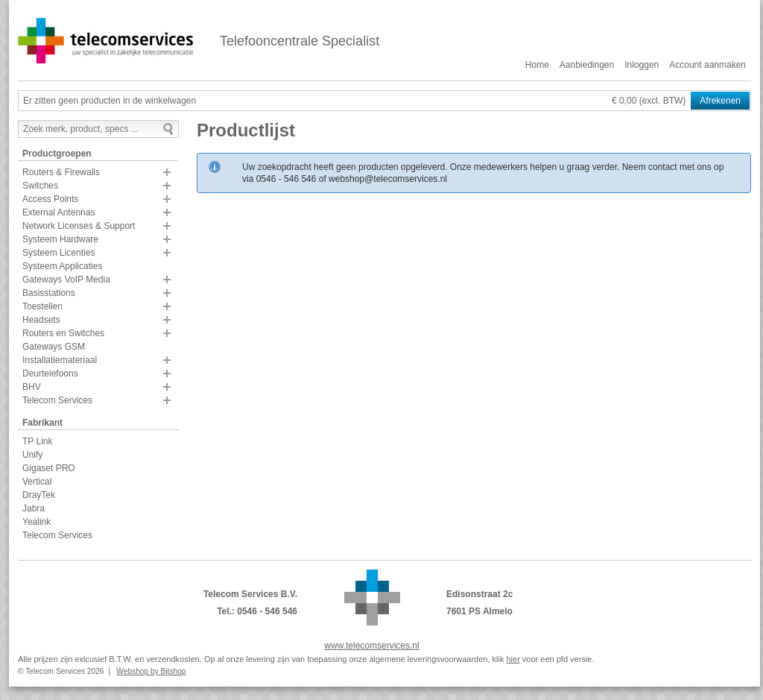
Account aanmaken (707, 65)
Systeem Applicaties (62, 266)
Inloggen (642, 65)
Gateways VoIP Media (66, 280)
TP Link (37, 441)
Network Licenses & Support (79, 226)
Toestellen (42, 306)
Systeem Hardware (60, 239)
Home (537, 65)
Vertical (37, 482)
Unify (32, 455)
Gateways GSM (54, 347)
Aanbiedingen (587, 65)
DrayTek (39, 495)
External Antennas (58, 212)
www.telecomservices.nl (371, 646)
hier (513, 659)
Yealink (37, 522)
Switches (40, 186)
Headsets (41, 320)
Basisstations (49, 293)
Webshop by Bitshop (151, 671)
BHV (32, 387)
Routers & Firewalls (61, 172)
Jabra (34, 508)
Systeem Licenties (58, 253)
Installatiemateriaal (60, 360)
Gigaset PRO (49, 468)
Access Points (50, 199)
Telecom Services (57, 400)
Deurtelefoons (50, 373)
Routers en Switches (63, 333)
